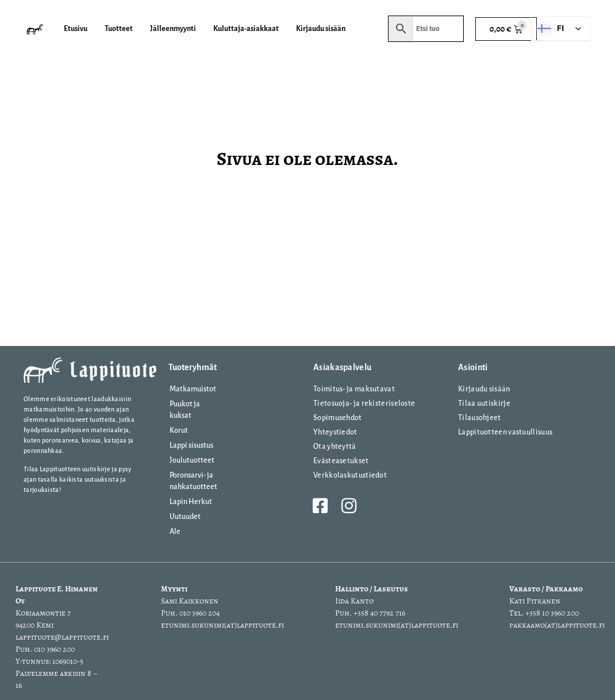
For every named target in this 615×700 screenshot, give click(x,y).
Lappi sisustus (191, 445)
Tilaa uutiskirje (484, 403)
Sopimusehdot (338, 418)
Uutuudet (185, 517)
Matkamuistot (193, 389)
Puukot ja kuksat (185, 410)
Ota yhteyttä (335, 447)
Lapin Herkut (191, 502)
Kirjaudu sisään (484, 389)
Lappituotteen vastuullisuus (505, 432)
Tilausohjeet (480, 418)
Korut (179, 430)
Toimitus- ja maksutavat (354, 389)
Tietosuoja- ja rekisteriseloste (364, 403)
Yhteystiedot (335, 432)
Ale (175, 532)
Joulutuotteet (192, 460)
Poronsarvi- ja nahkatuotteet (193, 481)
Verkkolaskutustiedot (350, 475)
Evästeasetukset (341, 461)
